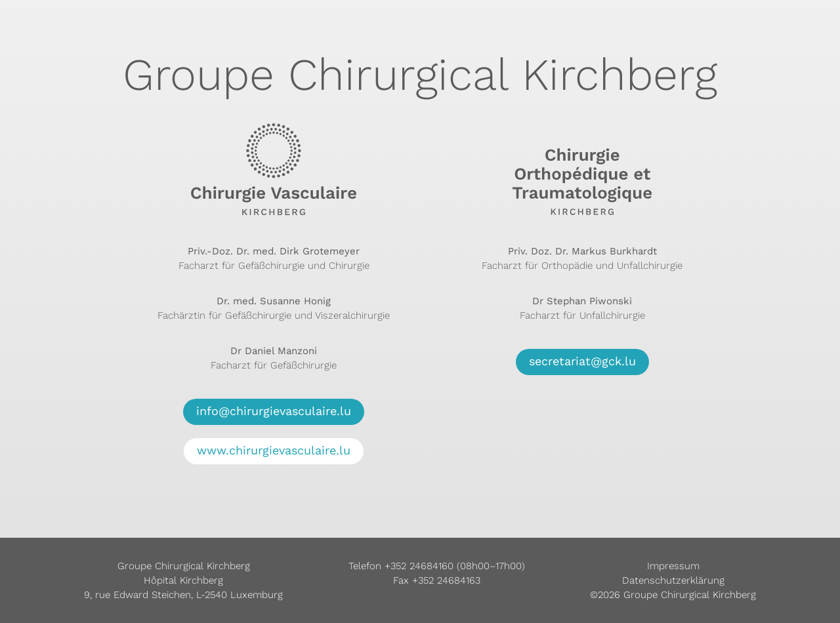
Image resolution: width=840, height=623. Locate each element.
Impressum (673, 566)
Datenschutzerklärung (673, 580)
